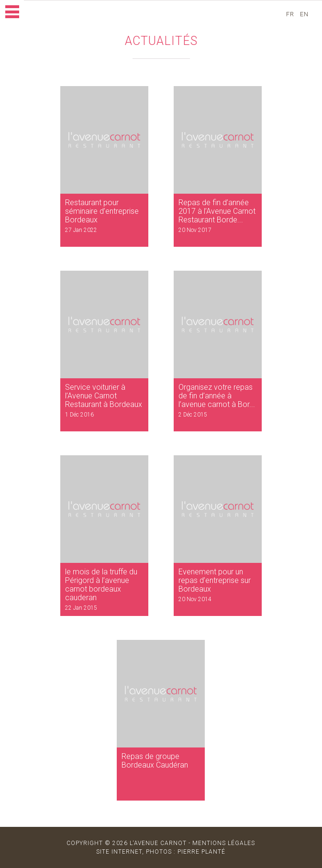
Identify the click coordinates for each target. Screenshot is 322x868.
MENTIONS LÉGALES (224, 843)
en (305, 14)
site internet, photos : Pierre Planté (161, 852)
